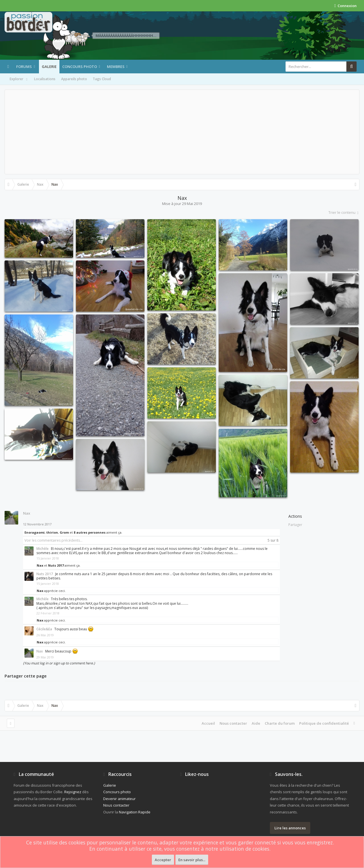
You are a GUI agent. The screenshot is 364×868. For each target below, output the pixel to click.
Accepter (163, 860)
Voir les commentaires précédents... (53, 540)
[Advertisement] (182, 132)
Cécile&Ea (44, 629)
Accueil (208, 723)
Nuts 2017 (56, 565)
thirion (52, 532)
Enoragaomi (35, 532)
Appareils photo (74, 79)
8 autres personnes (90, 532)
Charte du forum (280, 723)
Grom (64, 532)
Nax (27, 513)
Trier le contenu (344, 212)
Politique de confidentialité (324, 723)
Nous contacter (233, 723)
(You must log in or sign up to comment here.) (59, 663)
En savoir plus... (192, 860)
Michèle (43, 549)
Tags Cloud (102, 79)
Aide (256, 723)
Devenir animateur (119, 799)
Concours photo (80, 67)
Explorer (19, 79)
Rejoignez (73, 792)
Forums (24, 67)
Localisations (45, 79)
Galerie (49, 67)
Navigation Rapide (135, 812)
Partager (295, 525)
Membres (116, 67)
